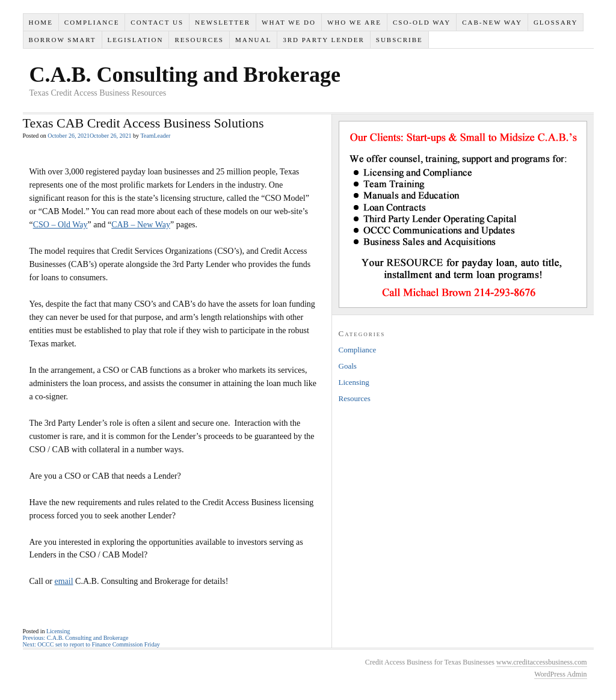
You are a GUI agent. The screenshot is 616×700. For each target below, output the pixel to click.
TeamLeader (155, 136)
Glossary (556, 22)
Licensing (58, 631)
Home (40, 22)
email (64, 581)
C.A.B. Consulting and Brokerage (185, 75)
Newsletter (223, 22)
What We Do (289, 22)
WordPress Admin (560, 674)
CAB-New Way (492, 22)
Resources (199, 40)
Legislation (136, 40)
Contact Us (157, 22)
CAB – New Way (141, 225)
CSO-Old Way (422, 22)
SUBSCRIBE (399, 40)
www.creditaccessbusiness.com (542, 662)
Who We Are (354, 22)
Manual (253, 40)
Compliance (92, 22)
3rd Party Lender (324, 40)
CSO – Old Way (60, 225)
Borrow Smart (62, 40)
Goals (348, 366)
